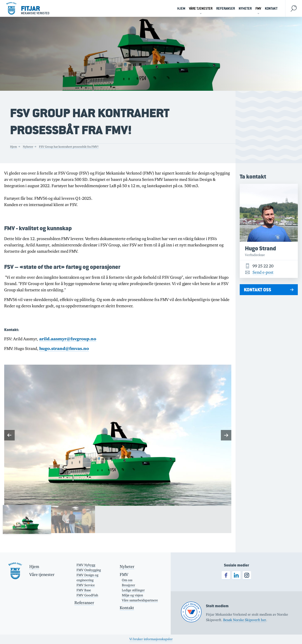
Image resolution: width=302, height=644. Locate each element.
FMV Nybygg (86, 565)
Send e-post (263, 272)
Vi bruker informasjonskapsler (151, 639)
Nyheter (245, 9)
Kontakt (271, 9)
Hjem (181, 9)
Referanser (226, 9)
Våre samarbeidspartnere (140, 600)
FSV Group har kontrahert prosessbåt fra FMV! (69, 147)
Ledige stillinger (133, 590)
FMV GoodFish (87, 595)
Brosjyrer (128, 585)
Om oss (127, 580)
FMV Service (86, 585)
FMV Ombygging (89, 570)
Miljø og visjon (132, 595)
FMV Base (84, 590)
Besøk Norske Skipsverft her (245, 620)
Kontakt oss (258, 290)
